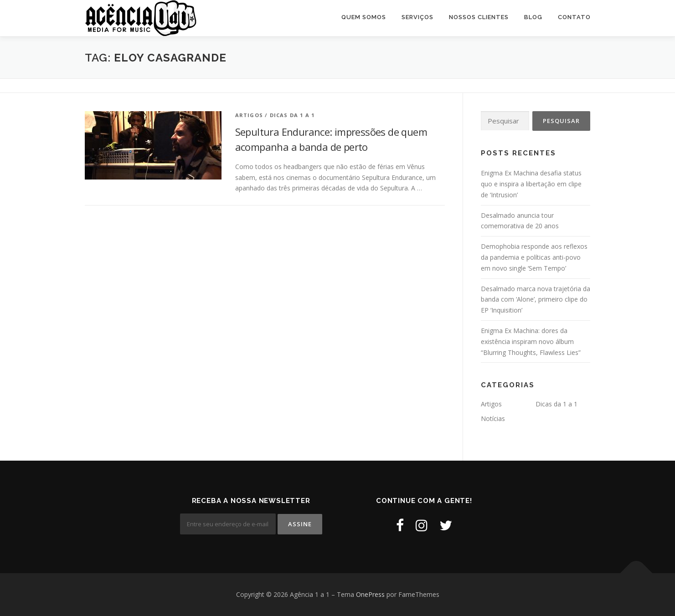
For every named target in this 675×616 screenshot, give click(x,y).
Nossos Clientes (479, 17)
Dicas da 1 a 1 (292, 115)
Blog (533, 17)
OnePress (370, 594)
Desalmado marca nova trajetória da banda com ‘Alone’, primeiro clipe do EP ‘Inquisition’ (536, 300)
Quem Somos (364, 17)
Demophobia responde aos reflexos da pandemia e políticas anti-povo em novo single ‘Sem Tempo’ (534, 257)
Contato (574, 17)
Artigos (249, 115)
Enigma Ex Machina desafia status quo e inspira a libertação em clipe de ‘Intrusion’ (531, 184)
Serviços (417, 17)
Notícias (493, 418)
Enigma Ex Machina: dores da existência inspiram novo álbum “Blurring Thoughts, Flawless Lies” (531, 341)
